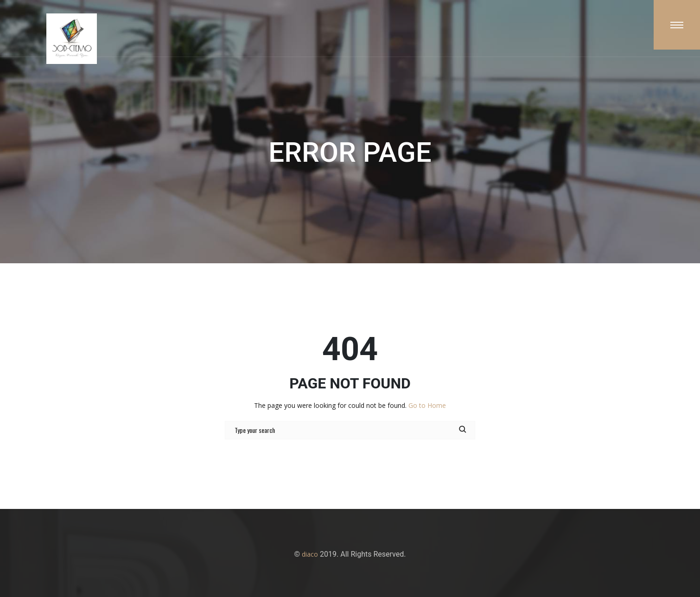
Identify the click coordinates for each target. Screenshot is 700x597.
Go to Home (427, 405)
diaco (310, 554)
